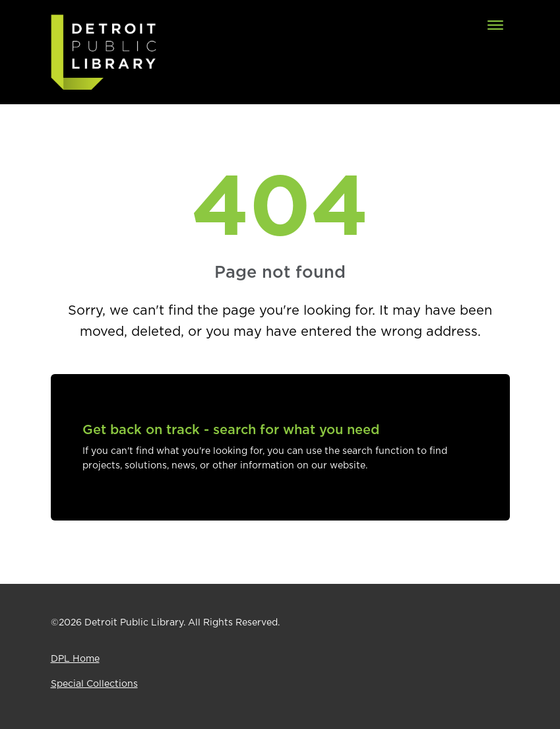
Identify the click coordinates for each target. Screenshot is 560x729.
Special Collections (94, 684)
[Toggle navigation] (495, 25)
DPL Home (75, 659)
